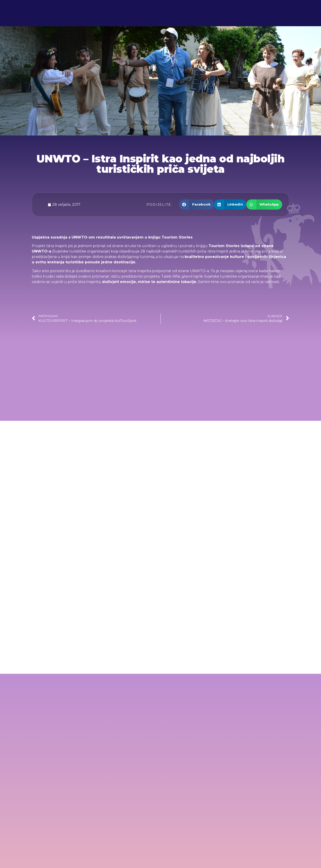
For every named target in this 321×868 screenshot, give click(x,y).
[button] (197, 205)
